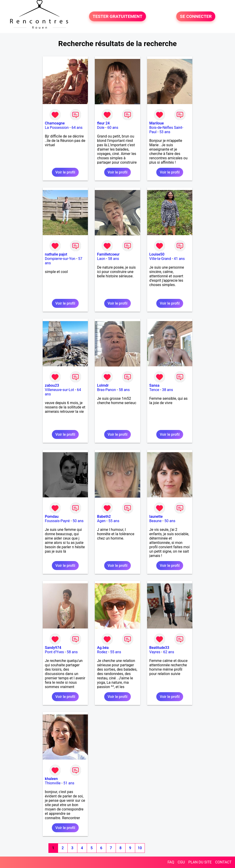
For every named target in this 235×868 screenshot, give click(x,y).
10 (140, 848)
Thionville (53, 783)
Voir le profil (65, 172)
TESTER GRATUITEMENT (118, 16)
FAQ (171, 862)
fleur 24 (103, 123)
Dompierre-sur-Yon (60, 259)
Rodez (102, 652)
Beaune (155, 521)
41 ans (179, 259)
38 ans (168, 390)
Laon (101, 259)
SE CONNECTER (196, 16)
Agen (101, 521)
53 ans (165, 132)
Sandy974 (53, 648)
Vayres (155, 652)
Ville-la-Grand (160, 259)
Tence (154, 390)
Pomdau (52, 517)
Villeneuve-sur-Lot (60, 390)
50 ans (78, 521)
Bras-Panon (106, 390)
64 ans (77, 128)
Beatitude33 (159, 648)
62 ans (169, 652)
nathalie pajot (56, 254)
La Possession (57, 128)
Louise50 (157, 254)
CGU (181, 862)
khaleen (51, 779)
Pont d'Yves (55, 652)
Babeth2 (104, 517)
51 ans (69, 783)
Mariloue (157, 123)
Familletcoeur (108, 254)
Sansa (154, 385)
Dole (101, 128)
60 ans (113, 128)
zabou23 (52, 385)
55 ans (114, 521)
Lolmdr (103, 385)
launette (156, 517)
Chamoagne (55, 123)
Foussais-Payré (57, 521)
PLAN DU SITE (200, 862)
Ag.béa (103, 648)
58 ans (114, 259)
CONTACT (223, 862)
